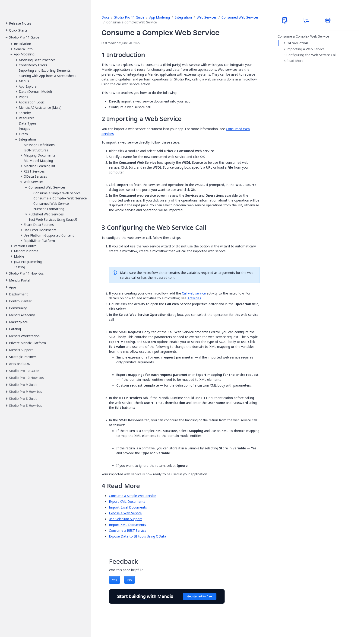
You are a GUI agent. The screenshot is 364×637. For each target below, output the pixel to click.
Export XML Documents (127, 501)
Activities (194, 298)
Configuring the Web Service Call (311, 55)
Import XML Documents (127, 525)
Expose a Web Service (125, 513)
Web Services (207, 17)
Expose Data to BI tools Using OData (138, 536)
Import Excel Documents (128, 507)
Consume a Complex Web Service (303, 36)
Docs (105, 17)
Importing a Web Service (305, 49)
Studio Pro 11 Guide (129, 17)
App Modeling (160, 17)
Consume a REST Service (128, 530)
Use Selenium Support (125, 519)
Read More (295, 61)
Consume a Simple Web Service (133, 496)
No (130, 580)
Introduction (297, 43)
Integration (183, 17)
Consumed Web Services (240, 17)
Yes (114, 580)
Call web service (194, 293)
